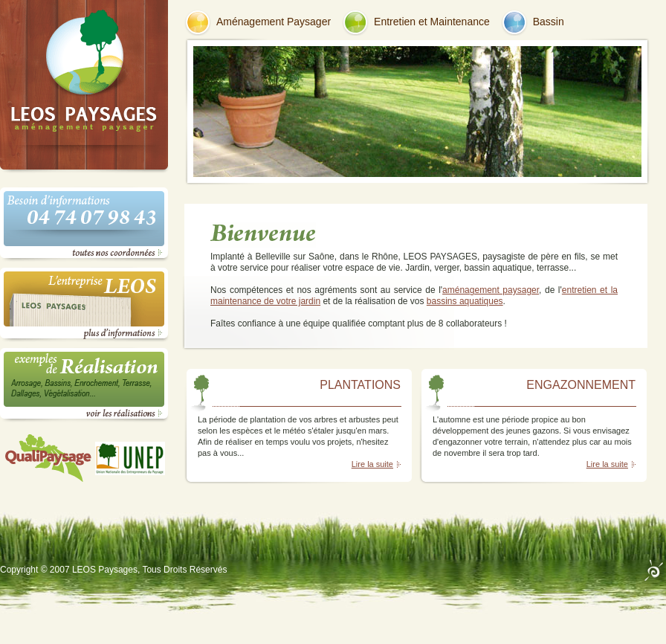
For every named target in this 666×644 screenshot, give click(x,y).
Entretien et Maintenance (432, 22)
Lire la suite (372, 464)
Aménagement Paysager (274, 22)
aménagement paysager (491, 290)
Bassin (549, 22)
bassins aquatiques (465, 301)
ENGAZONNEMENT (581, 385)
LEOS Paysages (105, 570)
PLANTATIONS (360, 385)
